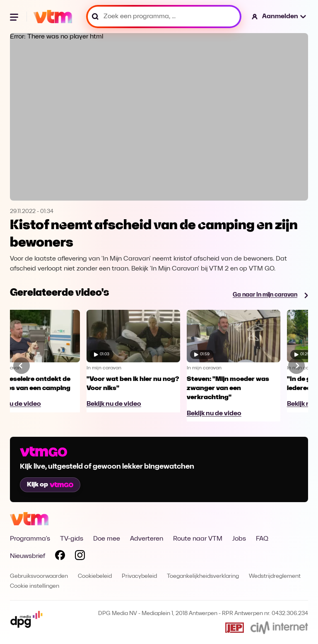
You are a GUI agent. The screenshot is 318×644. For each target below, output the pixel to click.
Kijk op (50, 485)
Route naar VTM (198, 539)
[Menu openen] (15, 17)
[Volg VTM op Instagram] (80, 557)
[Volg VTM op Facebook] (60, 557)
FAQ (262, 539)
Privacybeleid (139, 576)
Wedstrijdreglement (275, 576)
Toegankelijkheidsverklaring (203, 576)
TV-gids (72, 539)
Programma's (30, 539)
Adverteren (147, 539)
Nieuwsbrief (28, 556)
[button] (279, 17)
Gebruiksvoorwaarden (39, 576)
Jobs (239, 539)
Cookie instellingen (35, 586)
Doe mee (107, 539)
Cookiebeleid (95, 576)
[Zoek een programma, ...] (164, 17)
